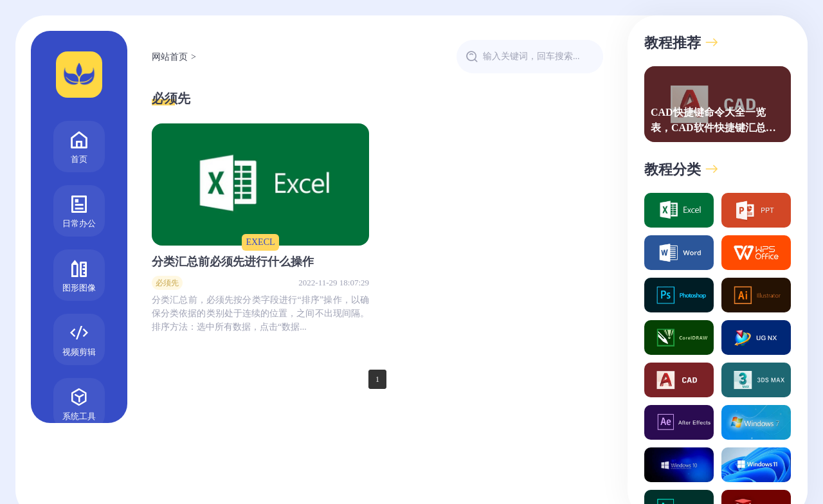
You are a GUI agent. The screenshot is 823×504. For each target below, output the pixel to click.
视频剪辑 (79, 338)
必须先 (171, 98)
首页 (79, 146)
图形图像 (79, 274)
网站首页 (170, 57)
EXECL (260, 242)
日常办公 (79, 210)
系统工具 (79, 403)
